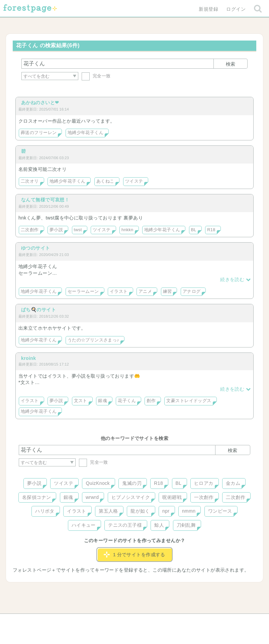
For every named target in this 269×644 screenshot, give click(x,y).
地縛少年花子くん (85, 133)
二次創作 (30, 230)
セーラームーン (83, 292)
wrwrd (92, 497)
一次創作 (204, 497)
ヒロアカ (204, 483)
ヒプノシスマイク (131, 497)
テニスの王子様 (125, 525)
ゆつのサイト (36, 248)
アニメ (145, 292)
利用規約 (125, 621)
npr (166, 511)
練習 (167, 292)
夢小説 (56, 230)
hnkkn (127, 230)
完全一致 (96, 76)
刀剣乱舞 (186, 525)
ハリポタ (45, 511)
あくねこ (105, 181)
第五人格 (108, 511)
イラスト (119, 292)
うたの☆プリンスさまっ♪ (93, 340)
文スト (81, 401)
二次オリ (30, 181)
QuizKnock (98, 483)
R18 (211, 230)
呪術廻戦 (172, 497)
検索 (231, 64)
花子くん (127, 401)
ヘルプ (49, 621)
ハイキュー (84, 525)
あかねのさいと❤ (40, 103)
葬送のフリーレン (39, 133)
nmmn (189, 511)
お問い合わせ (86, 621)
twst (78, 230)
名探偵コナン (37, 497)
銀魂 (103, 401)
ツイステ (134, 181)
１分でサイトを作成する (134, 555)
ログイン (236, 9)
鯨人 (159, 525)
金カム (233, 483)
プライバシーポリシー (207, 621)
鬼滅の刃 (132, 483)
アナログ (192, 292)
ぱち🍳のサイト (38, 310)
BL (194, 230)
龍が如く (140, 511)
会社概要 (160, 621)
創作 (151, 401)
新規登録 (208, 9)
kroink (29, 358)
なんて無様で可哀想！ (45, 200)
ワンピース (220, 511)
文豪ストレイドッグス (189, 401)
